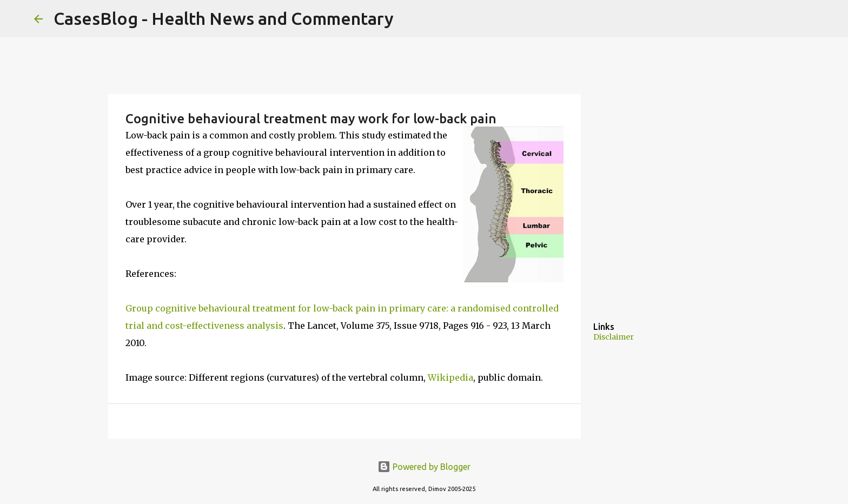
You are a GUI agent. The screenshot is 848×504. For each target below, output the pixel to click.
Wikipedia (451, 377)
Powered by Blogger (424, 467)
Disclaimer (614, 337)
